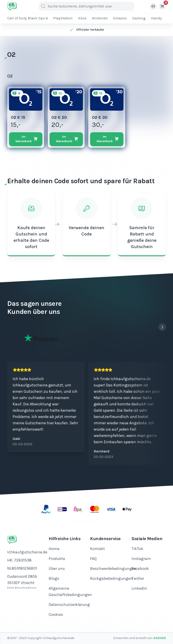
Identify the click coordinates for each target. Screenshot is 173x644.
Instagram (141, 559)
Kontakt (98, 549)
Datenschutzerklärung (69, 605)
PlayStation (63, 18)
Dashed (159, 638)
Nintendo (100, 18)
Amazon (120, 18)
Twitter (138, 578)
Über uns (57, 569)
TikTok (137, 549)
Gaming (139, 18)
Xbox (82, 18)
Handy (156, 18)
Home (54, 549)
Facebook (140, 569)
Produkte (57, 559)
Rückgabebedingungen (111, 578)
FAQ (93, 559)
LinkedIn (139, 588)
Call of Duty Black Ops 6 (27, 18)
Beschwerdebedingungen (113, 569)
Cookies (56, 614)
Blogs (54, 578)
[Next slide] (162, 327)
